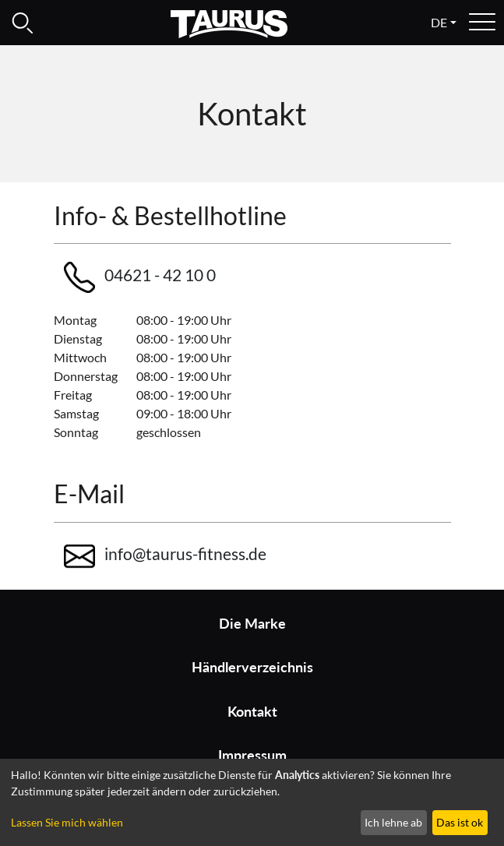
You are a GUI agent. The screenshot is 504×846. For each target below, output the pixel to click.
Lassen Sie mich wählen (67, 822)
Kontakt (252, 712)
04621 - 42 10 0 (140, 277)
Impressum (252, 755)
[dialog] (252, 802)
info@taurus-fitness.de (165, 556)
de (439, 22)
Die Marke (252, 624)
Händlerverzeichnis (252, 667)
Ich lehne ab (393, 822)
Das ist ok (460, 822)
